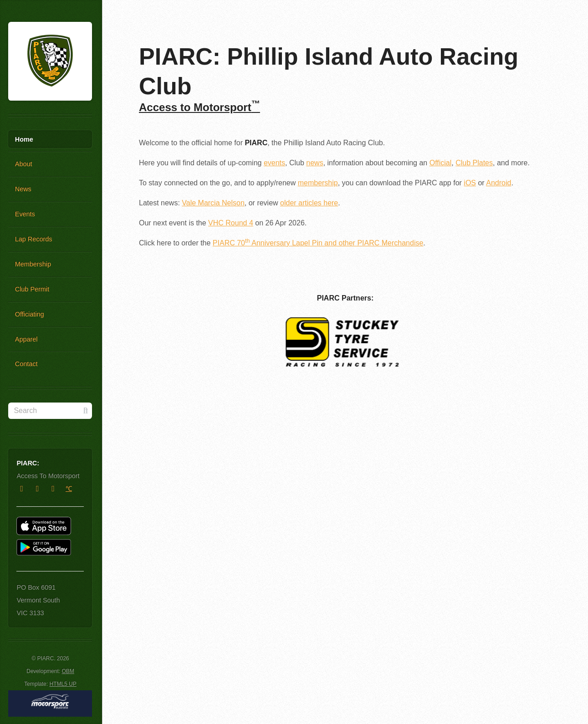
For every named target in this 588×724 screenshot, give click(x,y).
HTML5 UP (63, 684)
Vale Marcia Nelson (213, 203)
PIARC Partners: (345, 298)
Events (25, 214)
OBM (68, 671)
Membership (33, 264)
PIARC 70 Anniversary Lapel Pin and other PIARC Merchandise (318, 243)
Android (499, 183)
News (23, 189)
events (274, 163)
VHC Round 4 (231, 223)
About (24, 164)
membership (318, 183)
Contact (26, 364)
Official (441, 163)
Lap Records (34, 239)
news (314, 163)
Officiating (30, 314)
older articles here (309, 203)
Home (24, 139)
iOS (470, 183)
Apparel (26, 339)
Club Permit (32, 289)
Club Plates (474, 163)
